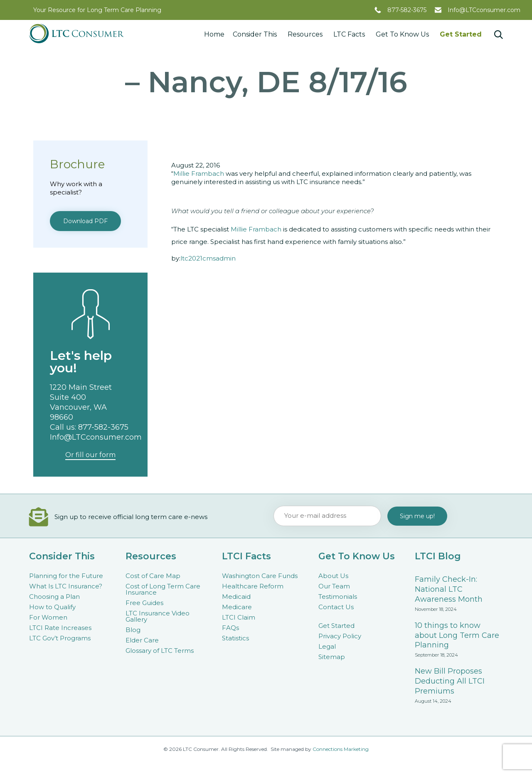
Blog (133, 630)
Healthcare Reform (253, 586)
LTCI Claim (239, 617)
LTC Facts (350, 34)
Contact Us (336, 607)
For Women (48, 617)
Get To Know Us (404, 34)
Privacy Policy (340, 636)
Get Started (461, 34)
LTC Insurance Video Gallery (158, 616)
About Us (333, 576)
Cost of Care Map (153, 576)
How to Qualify (52, 607)
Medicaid (236, 597)
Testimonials (338, 597)
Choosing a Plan (54, 597)
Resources (306, 34)
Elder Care (142, 640)
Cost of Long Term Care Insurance (163, 589)
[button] (85, 221)
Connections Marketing (341, 749)
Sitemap (332, 657)
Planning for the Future (66, 576)
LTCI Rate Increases (60, 628)
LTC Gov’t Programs (60, 638)
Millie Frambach (199, 173)
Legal (327, 646)
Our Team (334, 586)
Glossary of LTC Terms (160, 651)
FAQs (230, 628)
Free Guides (144, 603)
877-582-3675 (407, 10)
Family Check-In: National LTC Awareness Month (449, 589)
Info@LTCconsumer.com (484, 10)
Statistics (235, 638)
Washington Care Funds (260, 576)
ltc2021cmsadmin (208, 258)
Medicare (237, 607)
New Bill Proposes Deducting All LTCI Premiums (450, 681)
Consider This (256, 34)
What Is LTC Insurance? (66, 586)
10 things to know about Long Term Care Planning (457, 635)
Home (214, 34)
